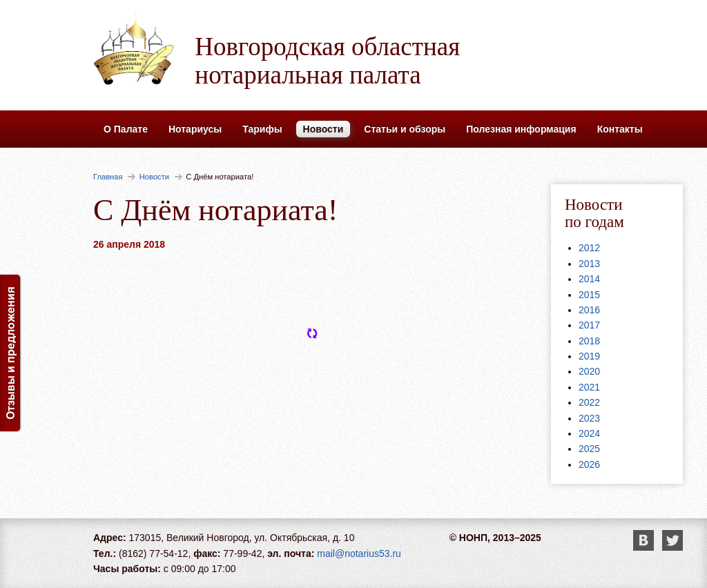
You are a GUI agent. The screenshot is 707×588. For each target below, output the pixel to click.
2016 (589, 310)
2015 (589, 295)
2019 (589, 356)
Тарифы (262, 129)
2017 (589, 325)
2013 (589, 264)
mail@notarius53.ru (359, 553)
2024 (589, 433)
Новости (323, 129)
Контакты (620, 129)
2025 (589, 449)
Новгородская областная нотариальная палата (327, 61)
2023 (589, 418)
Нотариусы (195, 129)
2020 (589, 371)
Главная (108, 177)
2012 (589, 248)
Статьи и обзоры (405, 129)
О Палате (126, 129)
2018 (589, 341)
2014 (589, 279)
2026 (589, 464)
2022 (589, 402)
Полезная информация (521, 129)
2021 (589, 387)
